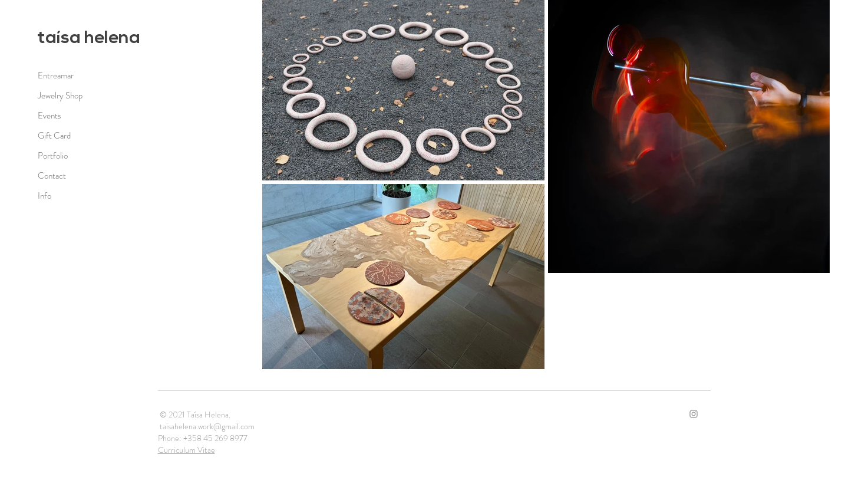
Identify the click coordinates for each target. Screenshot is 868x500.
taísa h (66, 39)
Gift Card (54, 136)
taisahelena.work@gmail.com (207, 426)
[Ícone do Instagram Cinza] (694, 414)
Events (49, 116)
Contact (52, 176)
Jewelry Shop (60, 96)
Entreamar (56, 75)
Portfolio (53, 156)
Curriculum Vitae (187, 450)
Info (44, 196)
